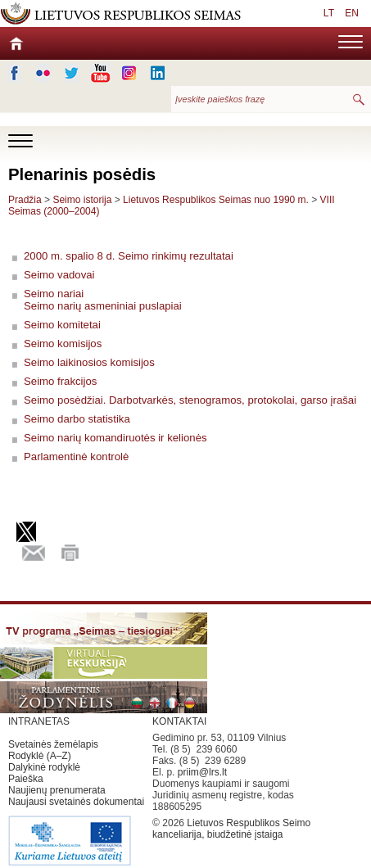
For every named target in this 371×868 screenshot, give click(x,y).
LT (329, 13)
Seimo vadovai (59, 275)
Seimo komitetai (62, 325)
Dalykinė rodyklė (44, 767)
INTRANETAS (39, 721)
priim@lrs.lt (202, 772)
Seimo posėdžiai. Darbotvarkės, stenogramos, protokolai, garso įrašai (190, 400)
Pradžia (25, 200)
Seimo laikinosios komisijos (89, 362)
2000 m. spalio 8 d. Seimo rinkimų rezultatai (129, 256)
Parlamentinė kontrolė (76, 457)
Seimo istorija (82, 200)
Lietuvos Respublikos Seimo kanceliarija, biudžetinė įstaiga (231, 829)
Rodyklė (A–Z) (40, 756)
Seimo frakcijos (60, 381)
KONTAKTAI (179, 721)
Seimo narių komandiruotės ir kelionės (115, 438)
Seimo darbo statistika (77, 419)
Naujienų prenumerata (57, 790)
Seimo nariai (54, 294)
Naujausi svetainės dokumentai (76, 802)
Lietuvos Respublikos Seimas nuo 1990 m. (217, 200)
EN (352, 13)
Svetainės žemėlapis (53, 744)
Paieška (26, 779)
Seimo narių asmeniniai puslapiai (103, 306)
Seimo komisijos (63, 344)
